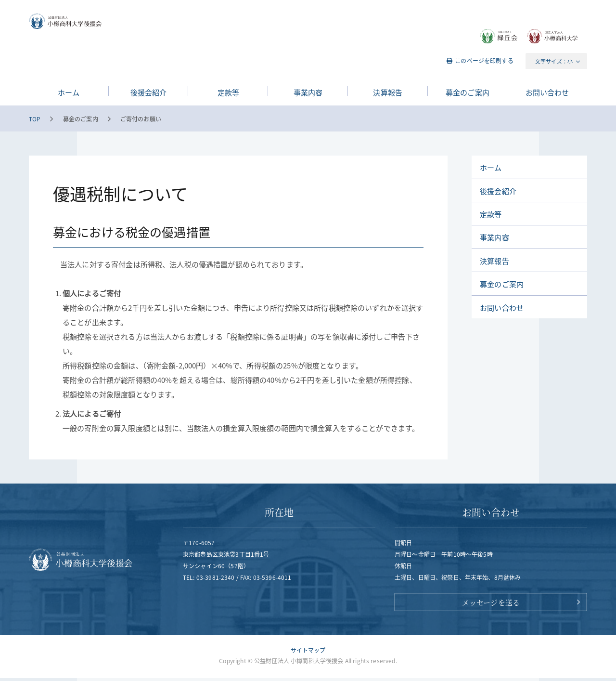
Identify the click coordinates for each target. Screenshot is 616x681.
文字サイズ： (551, 61)
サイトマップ (308, 653)
